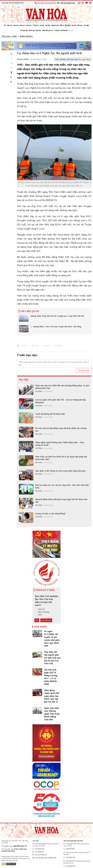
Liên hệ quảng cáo (66, 3)
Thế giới (57, 30)
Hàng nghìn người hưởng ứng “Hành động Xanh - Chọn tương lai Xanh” (60, 444)
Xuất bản (29, 25)
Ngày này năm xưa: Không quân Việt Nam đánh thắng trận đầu (52, 714)
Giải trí (62, 25)
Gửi (37, 620)
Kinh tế (74, 25)
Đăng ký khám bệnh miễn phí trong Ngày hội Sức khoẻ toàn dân (61, 501)
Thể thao (36, 25)
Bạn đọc (39, 30)
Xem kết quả (46, 620)
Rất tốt (41, 609)
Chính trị (10, 25)
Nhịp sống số (46, 30)
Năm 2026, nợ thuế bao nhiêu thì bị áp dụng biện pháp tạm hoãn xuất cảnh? (61, 458)
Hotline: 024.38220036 (45, 3)
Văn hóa (16, 25)
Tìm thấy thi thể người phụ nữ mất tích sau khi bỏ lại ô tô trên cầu (52, 658)
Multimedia (64, 30)
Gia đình (48, 25)
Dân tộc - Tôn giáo (83, 25)
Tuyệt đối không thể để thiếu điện (50, 414)
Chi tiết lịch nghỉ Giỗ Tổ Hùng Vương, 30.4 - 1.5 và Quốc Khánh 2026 (51, 677)
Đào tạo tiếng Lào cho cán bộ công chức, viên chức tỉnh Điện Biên (62, 486)
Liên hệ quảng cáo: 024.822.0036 (44, 858)
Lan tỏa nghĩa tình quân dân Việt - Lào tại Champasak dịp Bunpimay (60, 401)
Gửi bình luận (84, 370)
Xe (52, 30)
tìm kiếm (58, 346)
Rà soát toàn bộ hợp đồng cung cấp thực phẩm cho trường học (61, 429)
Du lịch (42, 25)
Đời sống (68, 25)
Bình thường (43, 612)
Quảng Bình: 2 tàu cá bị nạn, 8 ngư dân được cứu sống (57, 326)
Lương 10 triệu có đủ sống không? (50, 513)
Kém (39, 615)
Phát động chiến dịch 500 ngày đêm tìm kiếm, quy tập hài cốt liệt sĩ (52, 696)
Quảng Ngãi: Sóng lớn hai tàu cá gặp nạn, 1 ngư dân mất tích (57, 316)
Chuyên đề (24, 30)
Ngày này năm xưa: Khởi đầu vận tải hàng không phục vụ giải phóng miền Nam (62, 387)
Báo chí (22, 25)
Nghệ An (47, 346)
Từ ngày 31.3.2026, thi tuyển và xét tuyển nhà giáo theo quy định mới (52, 638)
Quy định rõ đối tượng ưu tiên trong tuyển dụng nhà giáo (60, 471)
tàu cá (24, 346)
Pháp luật (32, 30)
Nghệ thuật (55, 25)
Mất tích (35, 346)
